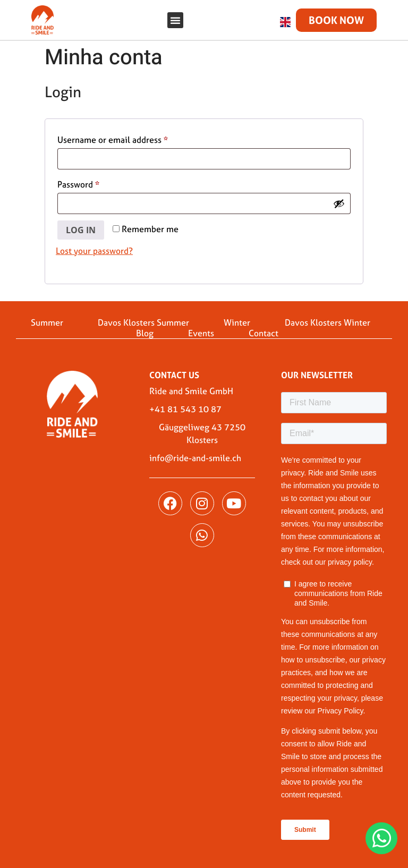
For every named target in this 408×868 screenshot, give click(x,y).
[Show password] (339, 198)
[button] (175, 20)
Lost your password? (94, 244)
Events (201, 327)
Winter (237, 316)
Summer (47, 316)
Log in (81, 224)
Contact (263, 327)
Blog (145, 327)
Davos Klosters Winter (328, 316)
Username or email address (130, 133)
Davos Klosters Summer (143, 316)
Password (96, 177)
